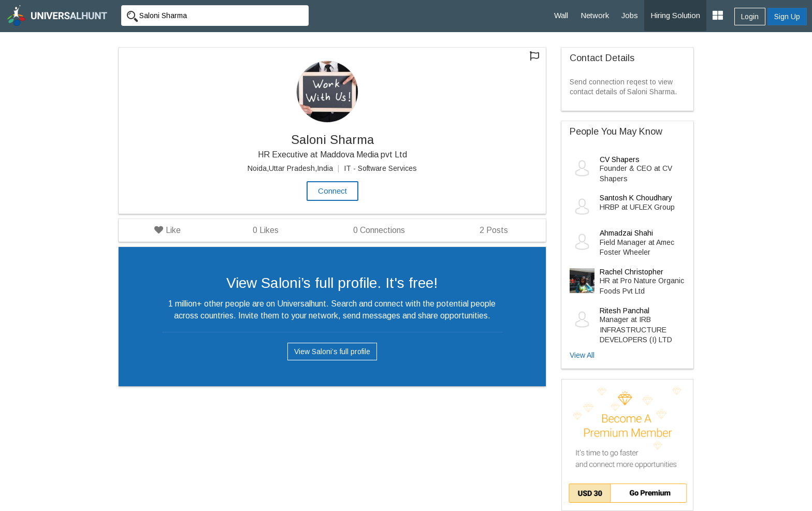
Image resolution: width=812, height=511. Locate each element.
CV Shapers (620, 159)
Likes (266, 230)
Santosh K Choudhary (636, 198)
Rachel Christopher (632, 272)
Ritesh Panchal (625, 311)
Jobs (630, 15)
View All (582, 355)
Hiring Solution (675, 15)
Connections (379, 230)
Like (168, 230)
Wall (561, 15)
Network (595, 15)
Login (750, 17)
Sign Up (787, 17)
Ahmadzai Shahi (626, 233)
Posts (494, 230)
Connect (332, 191)
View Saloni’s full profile (332, 352)
